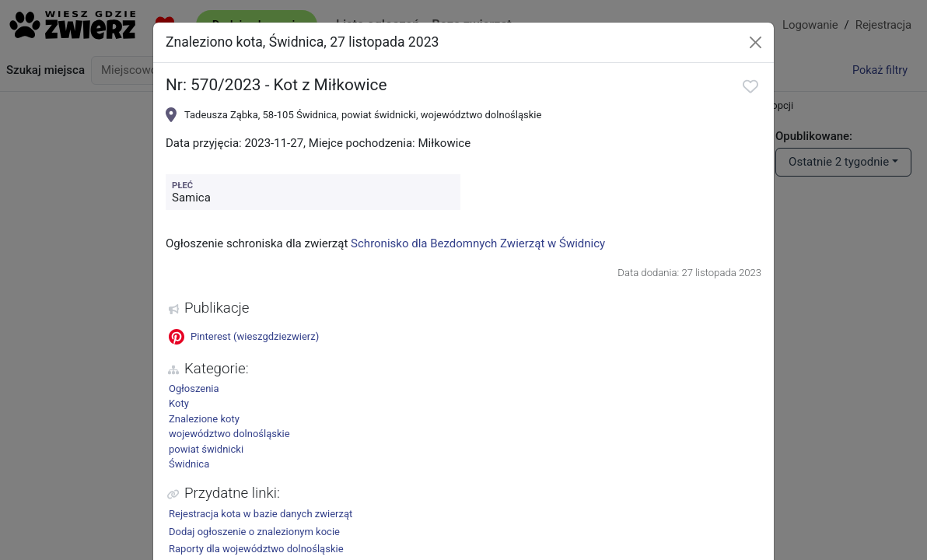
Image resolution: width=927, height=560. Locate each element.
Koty (179, 403)
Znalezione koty (204, 419)
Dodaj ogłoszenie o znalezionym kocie (254, 532)
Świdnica (189, 464)
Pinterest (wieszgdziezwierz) (244, 337)
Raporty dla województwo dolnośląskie (256, 549)
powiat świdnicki (206, 449)
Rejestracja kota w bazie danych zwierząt (261, 514)
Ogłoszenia (194, 388)
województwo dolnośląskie (229, 434)
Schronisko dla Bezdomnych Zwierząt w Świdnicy (478, 243)
